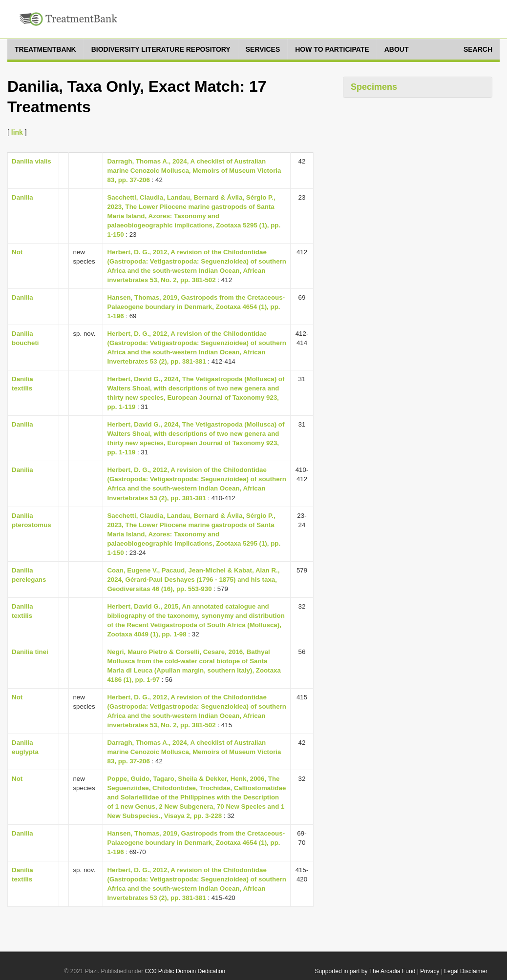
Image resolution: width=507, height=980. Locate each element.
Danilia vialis (32, 161)
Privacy (430, 971)
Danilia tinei (30, 652)
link (17, 132)
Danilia (22, 197)
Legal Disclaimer (466, 971)
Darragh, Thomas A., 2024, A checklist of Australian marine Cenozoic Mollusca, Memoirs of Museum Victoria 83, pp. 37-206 (194, 171)
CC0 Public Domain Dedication (185, 971)
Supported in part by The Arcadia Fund (365, 971)
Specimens (374, 87)
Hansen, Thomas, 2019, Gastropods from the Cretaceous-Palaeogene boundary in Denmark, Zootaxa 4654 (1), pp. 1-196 (196, 307)
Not (17, 252)
